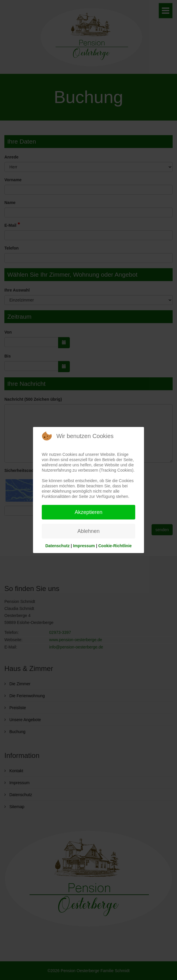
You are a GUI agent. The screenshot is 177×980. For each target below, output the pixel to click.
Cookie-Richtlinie (115, 546)
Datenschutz (57, 546)
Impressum (84, 546)
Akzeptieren (88, 512)
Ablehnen (88, 531)
